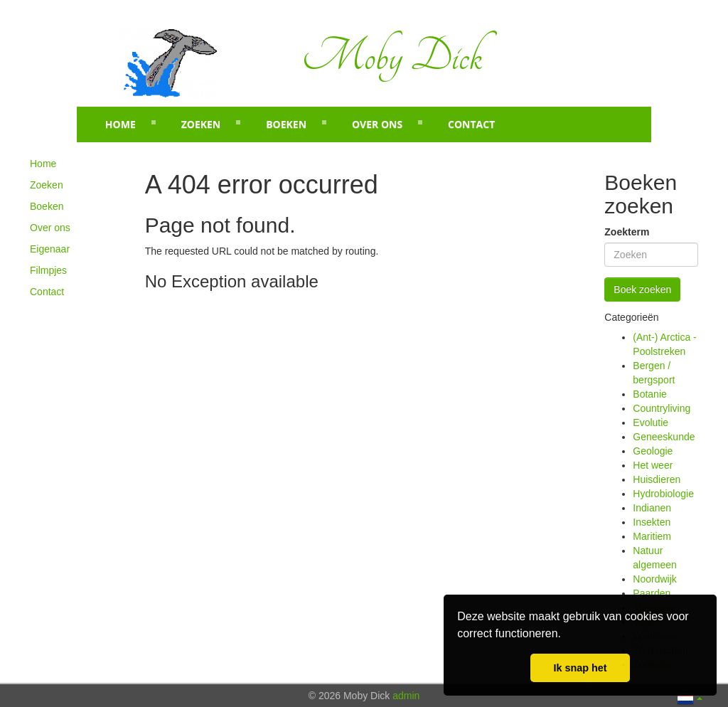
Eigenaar (50, 249)
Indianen (652, 508)
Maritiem (652, 536)
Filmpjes (48, 270)
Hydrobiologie (663, 494)
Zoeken (201, 124)
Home (121, 124)
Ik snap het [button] (580, 668)
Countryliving (662, 408)
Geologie (653, 451)
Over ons (377, 124)
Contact (471, 124)
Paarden (652, 593)
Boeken (286, 124)
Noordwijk (654, 579)
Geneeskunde (664, 437)
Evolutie (651, 422)
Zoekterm (627, 232)
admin (406, 696)
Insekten (652, 522)
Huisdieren (657, 479)
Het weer (653, 465)
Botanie (649, 394)
